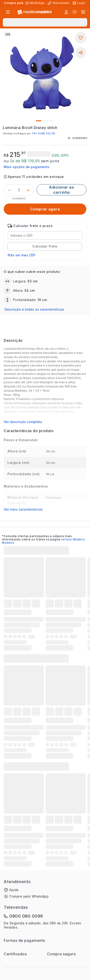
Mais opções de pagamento (27, 167)
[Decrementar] (10, 190)
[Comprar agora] (45, 209)
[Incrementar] (28, 190)
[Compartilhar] (81, 53)
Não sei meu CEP (22, 255)
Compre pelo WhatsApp (29, 896)
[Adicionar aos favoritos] (81, 38)
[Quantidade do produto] (19, 190)
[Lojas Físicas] (79, 3)
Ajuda (14, 890)
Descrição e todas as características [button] (34, 309)
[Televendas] (59, 3)
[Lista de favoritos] (75, 12)
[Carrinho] (83, 12)
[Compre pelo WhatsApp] (36, 3)
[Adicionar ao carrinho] (62, 190)
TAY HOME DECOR (43, 133)
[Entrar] (66, 12)
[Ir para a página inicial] (35, 12)
